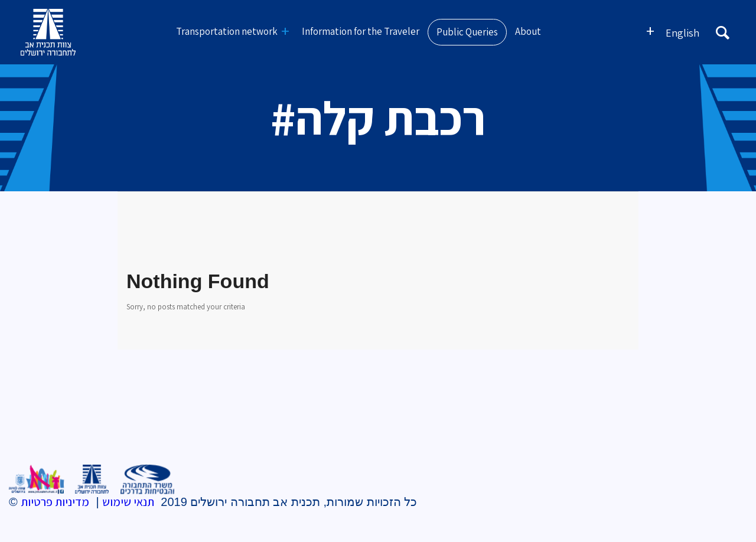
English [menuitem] (682, 33)
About (528, 31)
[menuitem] (682, 32)
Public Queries (467, 32)
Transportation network (227, 31)
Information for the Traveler (361, 31)
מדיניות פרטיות (55, 502)
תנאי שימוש (128, 502)
